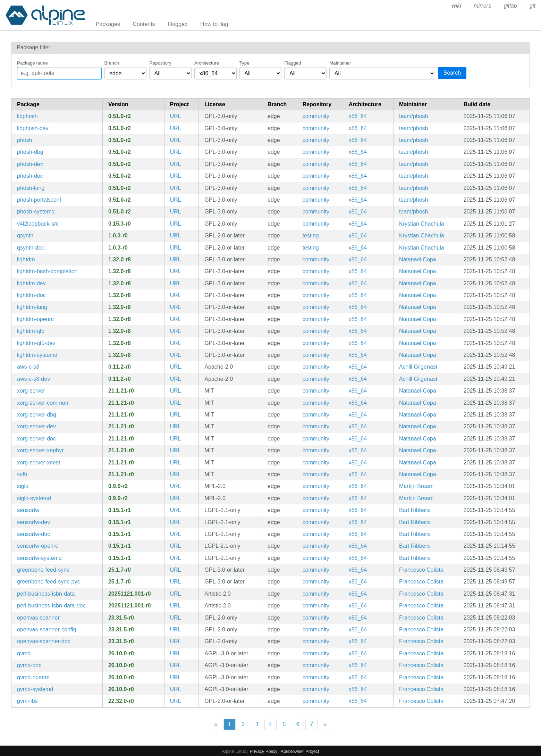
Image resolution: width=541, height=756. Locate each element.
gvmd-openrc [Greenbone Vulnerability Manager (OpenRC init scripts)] (33, 677)
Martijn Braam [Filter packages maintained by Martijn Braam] (416, 486)
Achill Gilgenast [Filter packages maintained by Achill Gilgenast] (418, 367)
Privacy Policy (263, 751)
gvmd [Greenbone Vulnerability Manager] (24, 653)
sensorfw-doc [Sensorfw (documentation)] (33, 534)
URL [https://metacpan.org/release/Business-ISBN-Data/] (176, 594)
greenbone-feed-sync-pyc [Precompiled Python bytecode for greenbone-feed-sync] (48, 582)
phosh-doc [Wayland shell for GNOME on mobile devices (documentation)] (30, 176)
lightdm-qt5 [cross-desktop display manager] (31, 331)
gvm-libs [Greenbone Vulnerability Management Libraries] (27, 701)
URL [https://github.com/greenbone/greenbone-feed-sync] (176, 570)
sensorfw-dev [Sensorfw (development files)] (33, 522)
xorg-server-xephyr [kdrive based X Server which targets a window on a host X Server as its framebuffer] (40, 450)
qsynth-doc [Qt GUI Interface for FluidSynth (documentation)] (31, 248)
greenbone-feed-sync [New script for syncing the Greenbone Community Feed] (43, 570)
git (532, 6)
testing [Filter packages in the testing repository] (311, 236)
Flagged (178, 24)
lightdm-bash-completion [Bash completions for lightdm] (47, 271)
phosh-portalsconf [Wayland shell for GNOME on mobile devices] (39, 200)
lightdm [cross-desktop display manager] (26, 259)
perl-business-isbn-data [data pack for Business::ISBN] (46, 594)
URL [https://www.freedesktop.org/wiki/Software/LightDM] (176, 259)
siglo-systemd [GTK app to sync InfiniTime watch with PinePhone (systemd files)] (34, 498)
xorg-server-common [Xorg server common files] (43, 403)
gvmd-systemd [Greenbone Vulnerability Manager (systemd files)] (35, 689)
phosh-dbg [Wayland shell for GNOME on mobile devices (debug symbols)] (30, 152)
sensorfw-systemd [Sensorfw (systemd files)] (39, 558)
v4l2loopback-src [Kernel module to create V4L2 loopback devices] (38, 224)
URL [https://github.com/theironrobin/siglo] (176, 486)
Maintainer (340, 63)
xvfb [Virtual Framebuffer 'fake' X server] (22, 474)
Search (452, 73)
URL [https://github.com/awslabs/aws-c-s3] (176, 367)
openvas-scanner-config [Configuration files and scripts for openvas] (47, 629)
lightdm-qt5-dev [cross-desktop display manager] (36, 343)
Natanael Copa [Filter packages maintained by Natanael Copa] (418, 259)
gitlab (510, 6)
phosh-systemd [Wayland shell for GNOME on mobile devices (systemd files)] (36, 212)
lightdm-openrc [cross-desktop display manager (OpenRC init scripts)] (35, 319)
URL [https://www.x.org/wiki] (176, 391)
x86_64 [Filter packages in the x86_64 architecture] (358, 116)
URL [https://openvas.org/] (176, 618)
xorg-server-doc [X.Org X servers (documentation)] (36, 439)
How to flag (214, 24)
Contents (144, 24)
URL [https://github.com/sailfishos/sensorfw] (176, 510)
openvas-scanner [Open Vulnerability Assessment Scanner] (38, 618)
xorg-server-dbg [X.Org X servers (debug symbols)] (37, 415)
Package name (32, 63)
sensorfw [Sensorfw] (28, 510)
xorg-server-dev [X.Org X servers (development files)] (36, 426)
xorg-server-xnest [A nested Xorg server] (39, 463)
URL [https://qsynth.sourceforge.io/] (176, 236)
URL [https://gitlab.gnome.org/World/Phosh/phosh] (176, 116)
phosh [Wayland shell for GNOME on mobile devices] (25, 140)
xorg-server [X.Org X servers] (31, 391)
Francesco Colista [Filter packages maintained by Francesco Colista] (421, 570)
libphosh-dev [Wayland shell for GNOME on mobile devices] (33, 128)
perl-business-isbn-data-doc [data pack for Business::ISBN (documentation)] (51, 606)
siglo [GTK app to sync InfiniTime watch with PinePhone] (23, 486)
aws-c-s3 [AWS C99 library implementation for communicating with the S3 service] (28, 367)
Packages (108, 24)
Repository (160, 63)
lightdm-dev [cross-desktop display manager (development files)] (31, 283)
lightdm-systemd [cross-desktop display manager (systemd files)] (37, 355)
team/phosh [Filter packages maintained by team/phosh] (414, 116)
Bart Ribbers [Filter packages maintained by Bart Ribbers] (415, 510)
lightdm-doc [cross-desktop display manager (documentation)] (31, 295)
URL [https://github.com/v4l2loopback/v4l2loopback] (176, 224)
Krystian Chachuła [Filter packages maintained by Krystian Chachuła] (422, 224)
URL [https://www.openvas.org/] (176, 653)
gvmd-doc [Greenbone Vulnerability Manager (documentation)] (29, 665)
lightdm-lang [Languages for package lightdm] (32, 307)
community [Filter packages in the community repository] (316, 116)
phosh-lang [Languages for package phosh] (31, 188)
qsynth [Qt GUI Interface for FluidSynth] (25, 236)
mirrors (482, 6)
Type (244, 63)
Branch (112, 63)
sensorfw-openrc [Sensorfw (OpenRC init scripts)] (37, 546)
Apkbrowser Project (300, 751)
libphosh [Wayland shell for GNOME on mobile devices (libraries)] (27, 116)
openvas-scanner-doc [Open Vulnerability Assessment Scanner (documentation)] (44, 641)
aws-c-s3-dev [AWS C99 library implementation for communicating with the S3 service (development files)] (33, 379)
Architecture (207, 63)
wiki (457, 6)
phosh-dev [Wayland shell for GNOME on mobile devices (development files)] (30, 164)
